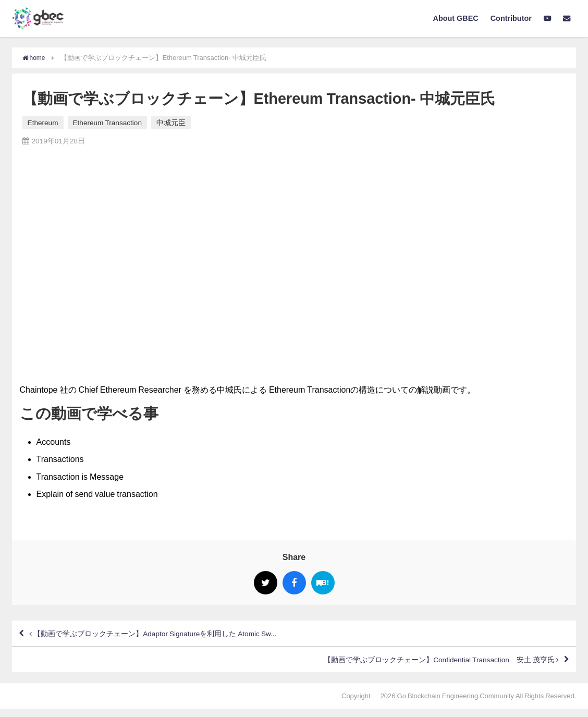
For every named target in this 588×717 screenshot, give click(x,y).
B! (323, 583)
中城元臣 (171, 123)
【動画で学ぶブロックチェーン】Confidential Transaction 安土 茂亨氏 (421, 666)
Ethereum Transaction (107, 123)
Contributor (511, 18)
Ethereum (43, 123)
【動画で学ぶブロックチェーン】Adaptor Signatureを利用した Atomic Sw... (175, 636)
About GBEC (456, 18)
